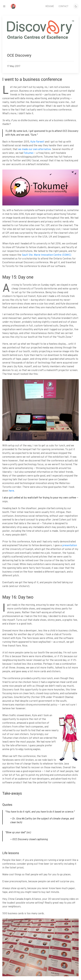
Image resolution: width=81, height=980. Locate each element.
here (11, 491)
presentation (70, 546)
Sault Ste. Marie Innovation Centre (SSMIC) (47, 255)
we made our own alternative (34, 149)
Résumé (50, 6)
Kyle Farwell (37, 142)
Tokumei (28, 153)
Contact (63, 6)
